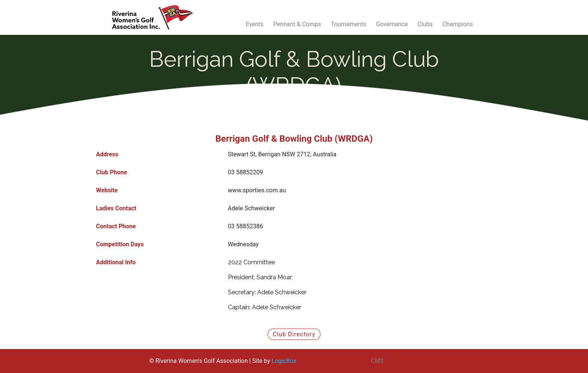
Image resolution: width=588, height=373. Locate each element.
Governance (392, 24)
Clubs (425, 24)
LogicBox (284, 361)
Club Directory (294, 334)
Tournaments (349, 24)
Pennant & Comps (297, 24)
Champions (458, 24)
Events (254, 24)
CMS (377, 361)
